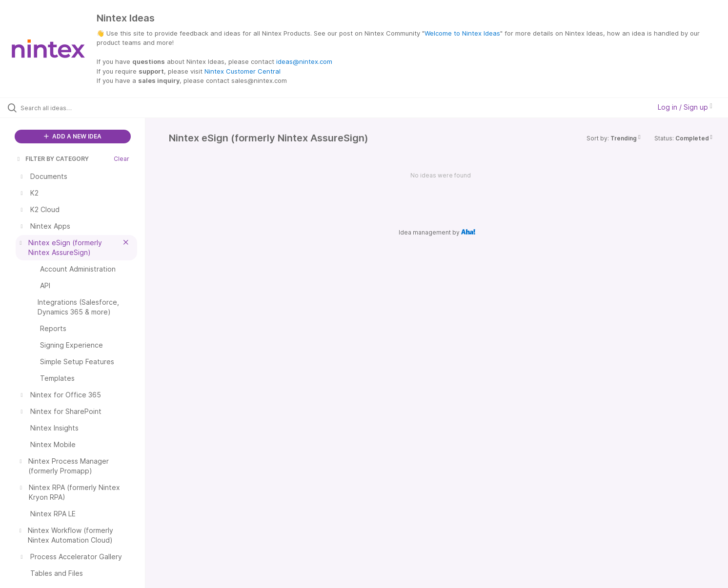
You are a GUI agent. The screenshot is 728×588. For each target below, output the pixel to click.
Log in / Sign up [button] (685, 107)
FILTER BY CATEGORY (52, 159)
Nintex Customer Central (243, 71)
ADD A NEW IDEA (73, 136)
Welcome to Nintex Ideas (462, 33)
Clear (121, 159)
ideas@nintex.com (304, 61)
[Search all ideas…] (85, 108)
